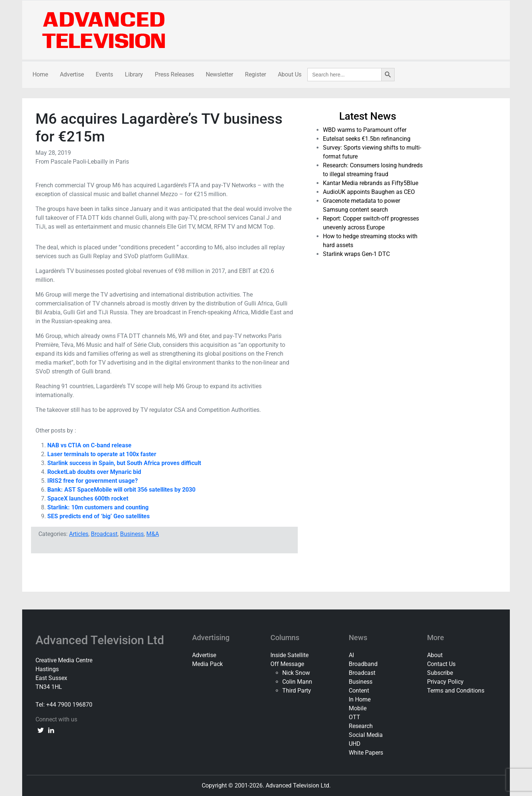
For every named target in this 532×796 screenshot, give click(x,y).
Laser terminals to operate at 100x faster (102, 454)
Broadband (363, 664)
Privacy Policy (445, 682)
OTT (354, 717)
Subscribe (440, 673)
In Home (360, 699)
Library (134, 74)
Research (361, 726)
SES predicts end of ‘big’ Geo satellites (98, 516)
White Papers (366, 753)
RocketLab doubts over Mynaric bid (94, 472)
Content (359, 691)
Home (40, 74)
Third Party (297, 691)
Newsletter (219, 74)
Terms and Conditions (456, 691)
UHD (355, 744)
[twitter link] (41, 730)
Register (255, 74)
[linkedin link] (51, 730)
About (435, 655)
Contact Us (441, 664)
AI (351, 655)
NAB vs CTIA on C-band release (89, 445)
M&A (153, 534)
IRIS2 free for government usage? (93, 481)
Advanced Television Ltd (101, 640)
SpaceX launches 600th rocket (88, 498)
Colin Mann (297, 682)
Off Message (287, 664)
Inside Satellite (289, 655)
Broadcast (104, 534)
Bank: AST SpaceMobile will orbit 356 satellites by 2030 (121, 490)
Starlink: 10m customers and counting (98, 507)
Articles (79, 534)
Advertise (72, 74)
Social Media (366, 735)
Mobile (358, 708)
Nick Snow (296, 673)
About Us (290, 74)
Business (132, 534)
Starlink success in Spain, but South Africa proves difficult (124, 463)
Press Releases (174, 74)
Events (104, 74)
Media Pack (207, 664)
